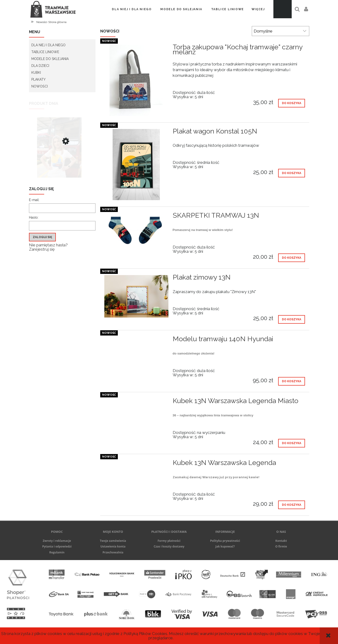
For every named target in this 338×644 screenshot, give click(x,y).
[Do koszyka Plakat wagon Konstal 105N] (292, 173)
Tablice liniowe (45, 52)
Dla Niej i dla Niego (48, 45)
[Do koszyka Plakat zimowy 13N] (292, 319)
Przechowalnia (113, 552)
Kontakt (281, 541)
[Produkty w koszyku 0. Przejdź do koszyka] (283, 9)
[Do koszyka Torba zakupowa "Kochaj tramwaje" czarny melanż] (292, 103)
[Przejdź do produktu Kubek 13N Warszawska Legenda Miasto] (136, 402)
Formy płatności (169, 541)
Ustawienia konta (113, 546)
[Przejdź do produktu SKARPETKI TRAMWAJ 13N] (136, 230)
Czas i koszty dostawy (169, 546)
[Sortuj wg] (281, 31)
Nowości (40, 86)
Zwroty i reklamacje (57, 541)
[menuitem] (132, 9)
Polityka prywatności (225, 541)
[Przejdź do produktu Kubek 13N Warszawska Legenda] (136, 464)
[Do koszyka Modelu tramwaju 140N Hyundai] (292, 381)
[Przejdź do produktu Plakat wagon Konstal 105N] (136, 165)
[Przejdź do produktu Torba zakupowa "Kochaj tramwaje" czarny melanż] (136, 80)
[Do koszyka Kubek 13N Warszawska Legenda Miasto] (292, 443)
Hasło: (34, 217)
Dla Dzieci (40, 66)
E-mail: (34, 200)
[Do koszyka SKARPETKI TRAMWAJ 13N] (292, 258)
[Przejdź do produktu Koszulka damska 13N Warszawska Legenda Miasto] (62, 157)
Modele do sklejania (50, 59)
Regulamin (57, 552)
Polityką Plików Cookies (145, 634)
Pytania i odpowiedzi (57, 546)
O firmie (281, 546)
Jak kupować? (225, 546)
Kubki (36, 73)
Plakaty (38, 79)
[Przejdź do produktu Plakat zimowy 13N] (136, 296)
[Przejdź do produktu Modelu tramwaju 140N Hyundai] (136, 340)
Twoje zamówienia (113, 541)
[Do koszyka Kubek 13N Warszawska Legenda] (292, 505)
